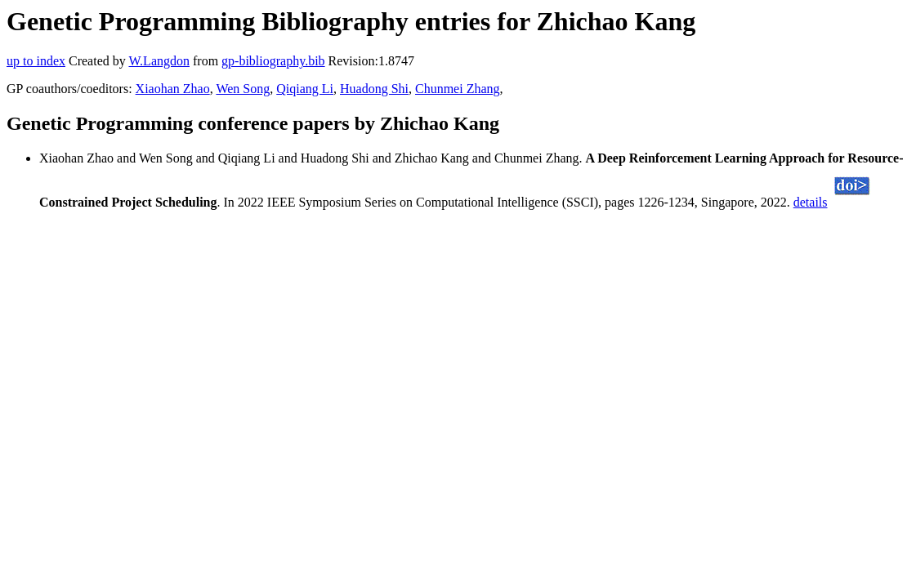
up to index (36, 61)
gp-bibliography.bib (273, 61)
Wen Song (243, 89)
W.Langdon (159, 61)
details (811, 202)
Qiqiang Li (305, 89)
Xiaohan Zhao (173, 89)
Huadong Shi (374, 89)
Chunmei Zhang (458, 89)
